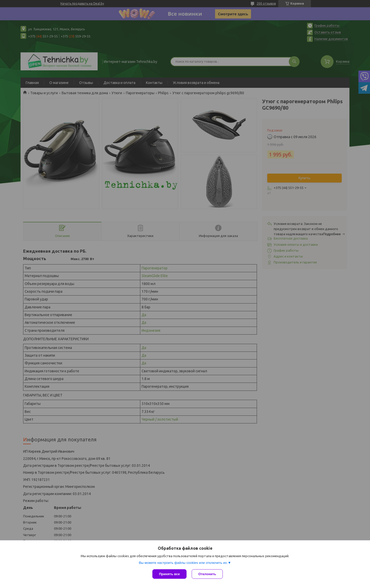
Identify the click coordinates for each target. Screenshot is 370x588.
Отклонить (207, 574)
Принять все (169, 574)
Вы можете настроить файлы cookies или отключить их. (183, 563)
